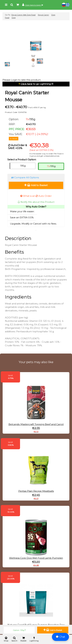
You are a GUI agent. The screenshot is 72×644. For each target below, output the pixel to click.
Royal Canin (43, 15)
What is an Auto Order (36, 196)
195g (23, 166)
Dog (14, 18)
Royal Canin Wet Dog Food (23, 15)
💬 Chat (60, 637)
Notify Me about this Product (36, 202)
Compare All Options (25, 177)
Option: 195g (19, 630)
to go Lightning (36, 84)
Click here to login (34, 5)
